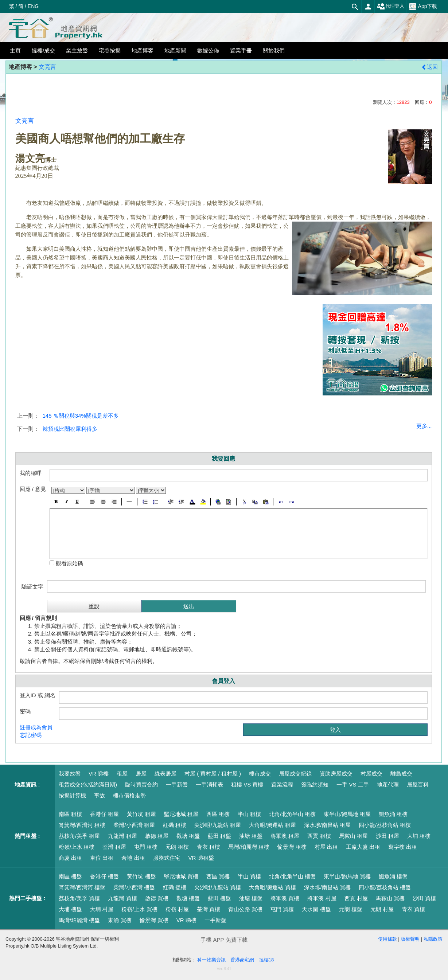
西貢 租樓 (319, 836)
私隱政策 (433, 939)
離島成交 (401, 774)
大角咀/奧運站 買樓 (272, 887)
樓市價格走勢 (129, 795)
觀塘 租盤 (188, 836)
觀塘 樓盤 (188, 898)
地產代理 (388, 784)
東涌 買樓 (120, 920)
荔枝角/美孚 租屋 (79, 836)
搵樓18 (266, 960)
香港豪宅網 (242, 960)
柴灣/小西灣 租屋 (134, 825)
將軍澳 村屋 (322, 898)
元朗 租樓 (177, 847)
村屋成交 (371, 774)
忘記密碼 (31, 735)
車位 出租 (102, 858)
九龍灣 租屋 (122, 836)
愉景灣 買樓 (154, 920)
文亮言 (47, 67)
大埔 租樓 (419, 836)
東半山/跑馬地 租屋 (347, 814)
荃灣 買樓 (209, 909)
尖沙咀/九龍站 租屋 (218, 825)
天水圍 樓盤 (316, 909)
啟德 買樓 (157, 898)
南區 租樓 (70, 814)
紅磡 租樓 (175, 825)
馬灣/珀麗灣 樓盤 (79, 920)
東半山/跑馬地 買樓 (347, 876)
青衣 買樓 (413, 909)
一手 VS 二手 (352, 784)
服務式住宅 (167, 858)
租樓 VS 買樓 (247, 784)
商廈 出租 (70, 858)
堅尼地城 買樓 (181, 876)
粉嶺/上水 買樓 (139, 909)
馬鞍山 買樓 (390, 898)
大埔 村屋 (102, 909)
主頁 (15, 50)
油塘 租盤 (251, 836)
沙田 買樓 (424, 898)
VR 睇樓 (99, 774)
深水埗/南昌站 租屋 (327, 825)
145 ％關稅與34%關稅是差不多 (81, 416)
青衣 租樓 (209, 847)
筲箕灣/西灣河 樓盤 (82, 887)
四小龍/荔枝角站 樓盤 (385, 887)
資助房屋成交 (336, 774)
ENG (33, 6)
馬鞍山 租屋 (353, 836)
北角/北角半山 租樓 (292, 814)
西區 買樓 (218, 876)
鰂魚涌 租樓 (393, 814)
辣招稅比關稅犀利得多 (70, 429)
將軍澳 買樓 (285, 898)
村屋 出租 (326, 847)
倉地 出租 (133, 858)
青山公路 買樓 (245, 909)
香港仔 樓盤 (104, 876)
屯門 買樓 (282, 909)
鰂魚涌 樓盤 (393, 876)
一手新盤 (177, 784)
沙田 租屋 (387, 836)
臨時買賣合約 (141, 784)
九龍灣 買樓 (122, 898)
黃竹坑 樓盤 (141, 876)
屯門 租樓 (146, 847)
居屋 (141, 774)
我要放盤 (70, 774)
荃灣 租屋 (114, 847)
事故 (100, 795)
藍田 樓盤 (219, 898)
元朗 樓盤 (351, 909)
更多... (424, 426)
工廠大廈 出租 (363, 847)
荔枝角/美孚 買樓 (79, 898)
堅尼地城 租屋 (181, 814)
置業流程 (282, 784)
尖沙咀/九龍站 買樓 (218, 887)
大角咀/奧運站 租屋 (272, 825)
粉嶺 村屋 (177, 909)
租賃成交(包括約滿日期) (88, 784)
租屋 (122, 774)
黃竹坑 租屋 (141, 814)
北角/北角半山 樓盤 (292, 876)
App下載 (423, 7)
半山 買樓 (249, 876)
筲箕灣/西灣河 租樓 (82, 825)
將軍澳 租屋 (285, 836)
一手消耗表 (209, 784)
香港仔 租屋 (104, 814)
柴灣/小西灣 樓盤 (134, 887)
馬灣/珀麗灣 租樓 (249, 847)
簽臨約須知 (315, 784)
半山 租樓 (249, 814)
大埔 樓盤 (70, 909)
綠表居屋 (165, 774)
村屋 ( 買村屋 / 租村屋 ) (213, 774)
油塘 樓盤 (251, 898)
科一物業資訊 (211, 960)
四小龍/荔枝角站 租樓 (385, 825)
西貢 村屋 (356, 898)
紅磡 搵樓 (175, 887)
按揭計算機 (72, 795)
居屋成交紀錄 (295, 774)
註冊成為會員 (36, 727)
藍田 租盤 (219, 836)
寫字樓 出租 (403, 847)
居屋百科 (418, 784)
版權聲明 (410, 939)
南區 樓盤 (70, 876)
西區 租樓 (218, 814)
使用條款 (387, 939)
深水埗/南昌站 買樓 (327, 887)
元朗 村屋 (382, 909)
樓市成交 (260, 774)
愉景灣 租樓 (292, 847)
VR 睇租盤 (201, 858)
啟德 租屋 (157, 836)
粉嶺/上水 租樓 (77, 847)
